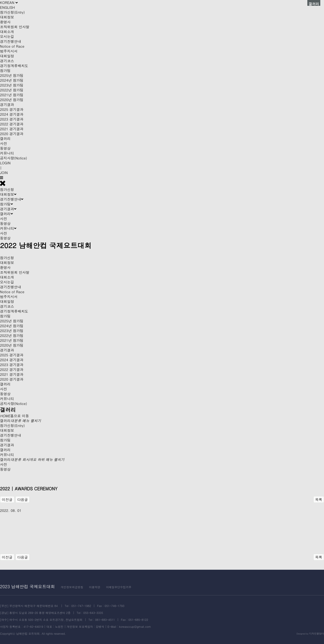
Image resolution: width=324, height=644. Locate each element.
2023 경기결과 (12, 119)
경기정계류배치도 (14, 66)
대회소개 (7, 32)
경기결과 (7, 104)
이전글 (7, 499)
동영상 (5, 148)
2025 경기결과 (12, 109)
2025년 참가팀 (12, 75)
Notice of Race (12, 46)
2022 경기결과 (12, 124)
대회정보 (7, 17)
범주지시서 (9, 51)
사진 (3, 143)
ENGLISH (7, 7)
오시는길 (7, 36)
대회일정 (7, 56)
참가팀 (5, 70)
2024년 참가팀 (12, 80)
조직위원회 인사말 (15, 27)
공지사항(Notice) (14, 158)
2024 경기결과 (12, 114)
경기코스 (7, 61)
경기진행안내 (11, 41)
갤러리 (5, 138)
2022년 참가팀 (12, 90)
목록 (319, 499)
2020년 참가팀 (12, 100)
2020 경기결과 (12, 134)
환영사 (5, 22)
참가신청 (7, 189)
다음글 (23, 499)
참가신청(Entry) (12, 12)
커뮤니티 (7, 153)
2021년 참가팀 (12, 95)
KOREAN (9, 2)
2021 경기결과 (12, 129)
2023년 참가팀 (12, 85)
